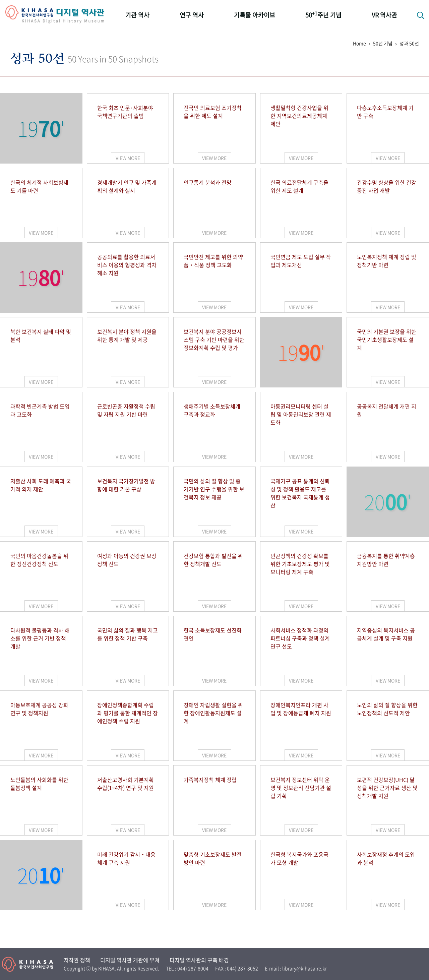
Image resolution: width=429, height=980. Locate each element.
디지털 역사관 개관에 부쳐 (130, 960)
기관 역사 (137, 15)
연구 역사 (192, 15)
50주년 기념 (323, 15)
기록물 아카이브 (255, 15)
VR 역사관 (384, 15)
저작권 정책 (77, 960)
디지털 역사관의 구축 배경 (199, 960)
